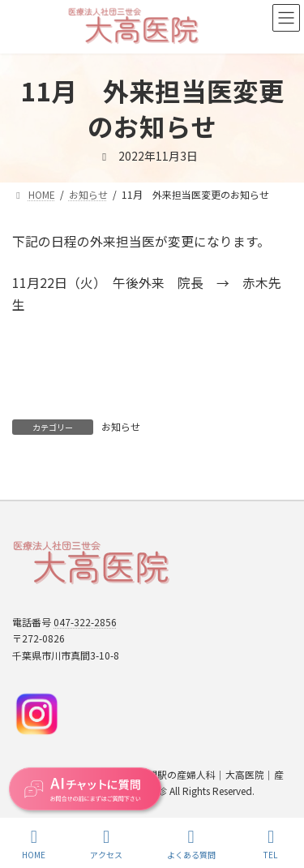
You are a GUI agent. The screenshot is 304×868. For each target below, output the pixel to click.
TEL (271, 844)
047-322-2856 (85, 621)
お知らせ (121, 426)
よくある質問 (191, 844)
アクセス (106, 844)
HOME (34, 844)
